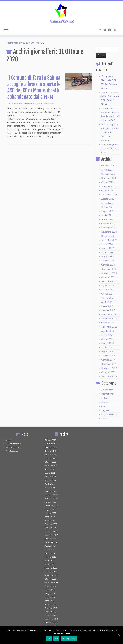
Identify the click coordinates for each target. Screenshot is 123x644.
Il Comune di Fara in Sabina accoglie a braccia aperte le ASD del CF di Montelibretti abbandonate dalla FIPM (34, 87)
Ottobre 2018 (108, 323)
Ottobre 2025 (108, 166)
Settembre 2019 (109, 281)
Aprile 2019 (107, 302)
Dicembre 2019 (109, 269)
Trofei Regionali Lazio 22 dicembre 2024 (110, 148)
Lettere (105, 398)
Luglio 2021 (107, 203)
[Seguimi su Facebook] (111, 30)
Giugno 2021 (107, 207)
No (56, 639)
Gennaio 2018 (108, 360)
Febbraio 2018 (108, 356)
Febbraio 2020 (108, 261)
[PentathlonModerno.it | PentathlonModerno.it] (61, 10)
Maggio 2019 (108, 298)
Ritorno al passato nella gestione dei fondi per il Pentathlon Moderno (110, 132)
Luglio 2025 (107, 170)
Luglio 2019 (107, 290)
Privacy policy (69, 639)
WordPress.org (12, 451)
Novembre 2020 (109, 232)
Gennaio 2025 (108, 174)
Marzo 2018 (107, 352)
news (104, 406)
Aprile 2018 (107, 347)
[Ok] (119, 635)
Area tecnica (107, 390)
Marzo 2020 (107, 257)
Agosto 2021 (108, 199)
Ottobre (35, 43)
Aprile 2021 (107, 215)
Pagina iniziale (13, 43)
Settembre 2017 (109, 376)
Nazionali (30, 103)
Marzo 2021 (107, 219)
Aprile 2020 (107, 252)
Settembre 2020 (109, 240)
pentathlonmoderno (45, 103)
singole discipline (109, 414)
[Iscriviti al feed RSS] (101, 30)
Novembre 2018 (109, 319)
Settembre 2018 (109, 327)
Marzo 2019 (107, 306)
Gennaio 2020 (108, 265)
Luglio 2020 (107, 244)
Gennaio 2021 (108, 224)
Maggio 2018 (108, 343)
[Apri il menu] (6, 30)
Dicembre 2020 (109, 228)
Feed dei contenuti (13, 444)
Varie (104, 419)
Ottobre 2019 (108, 277)
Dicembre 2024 (109, 178)
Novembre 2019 (109, 273)
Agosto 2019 (108, 285)
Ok (49, 639)
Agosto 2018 (108, 331)
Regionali (106, 410)
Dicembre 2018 (109, 314)
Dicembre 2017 (109, 364)
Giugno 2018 (107, 339)
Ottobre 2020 (108, 236)
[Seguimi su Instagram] (115, 30)
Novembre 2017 (109, 368)
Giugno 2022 (107, 182)
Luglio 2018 (107, 335)
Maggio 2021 (108, 211)
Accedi (8, 440)
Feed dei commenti (13, 447)
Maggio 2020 (108, 248)
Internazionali (108, 394)
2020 (25, 43)
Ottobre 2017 (108, 372)
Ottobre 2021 (108, 190)
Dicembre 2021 (109, 186)
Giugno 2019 (107, 294)
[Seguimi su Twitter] (106, 30)
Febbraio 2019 (108, 310)
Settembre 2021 (109, 195)
